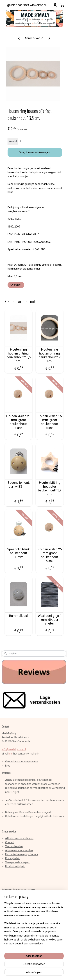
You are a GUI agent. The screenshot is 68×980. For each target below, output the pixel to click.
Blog (8, 766)
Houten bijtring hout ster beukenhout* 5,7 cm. (50, 488)
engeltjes (26, 784)
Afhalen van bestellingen (19, 838)
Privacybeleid (13, 858)
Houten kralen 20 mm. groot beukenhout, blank (18, 422)
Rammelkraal (18, 616)
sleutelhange (44, 780)
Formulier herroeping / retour (22, 854)
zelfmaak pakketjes (24, 780)
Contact (10, 842)
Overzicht (16, 285)
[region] (34, 939)
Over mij (10, 762)
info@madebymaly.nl (14, 749)
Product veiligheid (15, 866)
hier (11, 754)
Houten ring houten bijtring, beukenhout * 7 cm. (50, 355)
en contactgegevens (26, 762)
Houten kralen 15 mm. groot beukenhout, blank (50, 422)
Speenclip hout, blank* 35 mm (19, 485)
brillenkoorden (25, 804)
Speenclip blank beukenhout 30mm (18, 553)
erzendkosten (15, 846)
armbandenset (54, 800)
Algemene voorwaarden (19, 850)
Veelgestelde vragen (17, 862)
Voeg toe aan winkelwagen (35, 152)
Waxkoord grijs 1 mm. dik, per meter (50, 620)
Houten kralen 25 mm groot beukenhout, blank (50, 555)
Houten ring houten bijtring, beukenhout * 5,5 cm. (19, 355)
